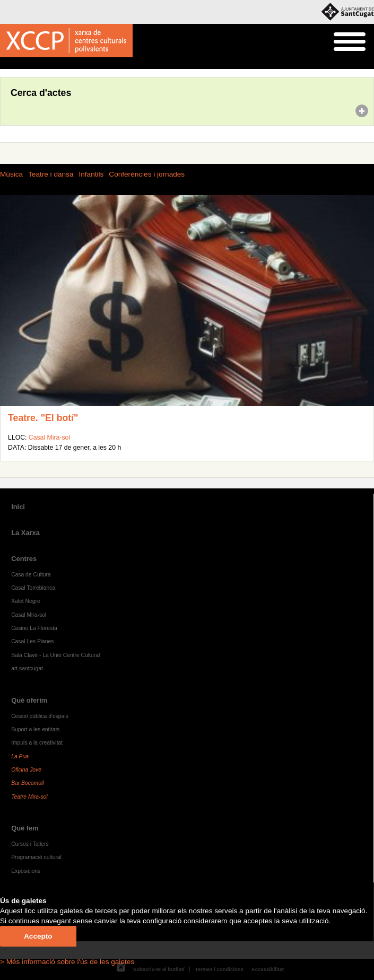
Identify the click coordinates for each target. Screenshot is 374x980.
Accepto (38, 936)
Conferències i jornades (147, 174)
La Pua (20, 756)
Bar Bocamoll (27, 783)
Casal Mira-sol (49, 437)
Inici (6, 64)
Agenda (28, 64)
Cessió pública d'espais (40, 716)
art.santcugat (27, 668)
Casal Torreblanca (33, 588)
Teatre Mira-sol (29, 797)
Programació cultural (36, 857)
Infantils (91, 174)
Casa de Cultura (31, 575)
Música (11, 174)
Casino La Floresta (34, 628)
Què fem (25, 828)
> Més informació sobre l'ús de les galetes (67, 962)
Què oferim (29, 700)
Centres (24, 559)
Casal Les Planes (32, 641)
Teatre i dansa (51, 174)
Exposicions (26, 871)
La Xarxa (25, 533)
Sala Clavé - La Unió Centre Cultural (55, 655)
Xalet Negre (26, 601)
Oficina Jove (26, 770)
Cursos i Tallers (30, 844)
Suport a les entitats (35, 729)
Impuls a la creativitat (37, 743)
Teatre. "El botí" (43, 418)
